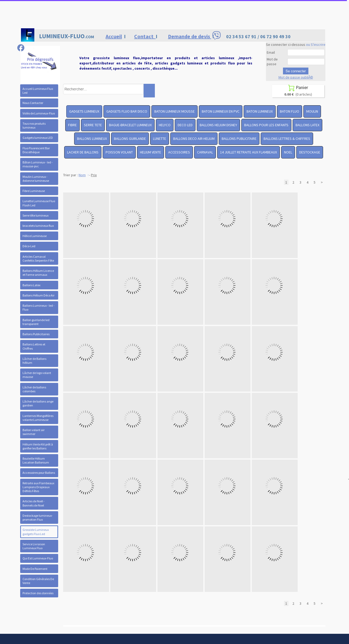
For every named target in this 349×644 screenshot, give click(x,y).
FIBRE (72, 125)
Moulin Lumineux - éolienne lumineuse (36, 179)
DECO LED (185, 125)
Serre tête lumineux (36, 215)
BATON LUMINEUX (260, 111)
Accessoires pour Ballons (39, 473)
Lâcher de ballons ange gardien (38, 403)
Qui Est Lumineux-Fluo (38, 558)
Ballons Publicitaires (36, 334)
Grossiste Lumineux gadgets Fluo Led (36, 532)
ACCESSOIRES (179, 152)
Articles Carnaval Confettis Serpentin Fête (38, 258)
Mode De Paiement (35, 569)
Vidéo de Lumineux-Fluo (39, 113)
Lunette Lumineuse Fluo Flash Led (39, 203)
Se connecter (296, 71)
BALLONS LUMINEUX (92, 139)
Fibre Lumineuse (34, 191)
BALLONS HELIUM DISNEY (218, 125)
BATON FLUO (290, 111)
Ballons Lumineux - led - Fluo (39, 307)
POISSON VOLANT (119, 152)
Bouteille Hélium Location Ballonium (36, 460)
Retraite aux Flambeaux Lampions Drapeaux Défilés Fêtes (38, 487)
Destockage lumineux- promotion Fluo (38, 518)
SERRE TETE (93, 125)
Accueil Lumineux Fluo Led (38, 91)
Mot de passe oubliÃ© (296, 77)
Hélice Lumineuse (35, 236)
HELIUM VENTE (151, 152)
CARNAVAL (205, 152)
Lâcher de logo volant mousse (37, 375)
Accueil (114, 36)
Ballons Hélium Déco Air (39, 295)
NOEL (288, 152)
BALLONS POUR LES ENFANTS (266, 125)
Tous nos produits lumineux (34, 125)
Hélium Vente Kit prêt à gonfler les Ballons (38, 446)
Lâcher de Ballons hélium (34, 361)
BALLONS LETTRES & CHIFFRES (287, 139)
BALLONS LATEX (307, 125)
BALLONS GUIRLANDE (130, 139)
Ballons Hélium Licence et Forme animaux (38, 273)
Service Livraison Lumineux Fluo (34, 546)
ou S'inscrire (316, 45)
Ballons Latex (31, 285)
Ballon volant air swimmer (34, 432)
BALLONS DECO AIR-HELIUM (194, 139)
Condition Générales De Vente (38, 581)
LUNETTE (160, 139)
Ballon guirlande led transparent (36, 322)
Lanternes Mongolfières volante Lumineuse (38, 418)
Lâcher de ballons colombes (34, 389)
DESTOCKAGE (310, 152)
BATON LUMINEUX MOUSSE (174, 111)
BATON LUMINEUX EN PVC (221, 111)
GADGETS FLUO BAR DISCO (127, 111)
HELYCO (165, 125)
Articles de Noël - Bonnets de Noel (34, 503)
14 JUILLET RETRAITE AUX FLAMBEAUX (249, 152)
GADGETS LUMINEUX (84, 111)
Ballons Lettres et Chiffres (34, 346)
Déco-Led (29, 246)
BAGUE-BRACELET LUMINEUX (130, 125)
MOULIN (312, 111)
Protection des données (38, 593)
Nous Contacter (33, 103)
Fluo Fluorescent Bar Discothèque (36, 150)
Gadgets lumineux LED (38, 138)
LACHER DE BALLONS (83, 152)
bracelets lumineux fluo (38, 226)
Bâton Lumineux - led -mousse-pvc (38, 164)
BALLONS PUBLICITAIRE (239, 139)
